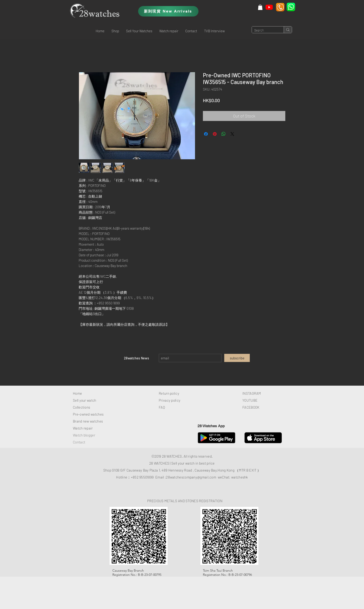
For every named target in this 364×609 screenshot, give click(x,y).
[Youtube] (269, 7)
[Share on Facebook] (206, 134)
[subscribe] (237, 358)
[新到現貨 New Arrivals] (168, 11)
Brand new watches (88, 421)
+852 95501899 (142, 477)
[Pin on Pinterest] (215, 134)
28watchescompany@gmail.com (191, 477)
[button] (260, 7)
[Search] (264, 31)
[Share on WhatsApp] (224, 134)
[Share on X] (232, 134)
